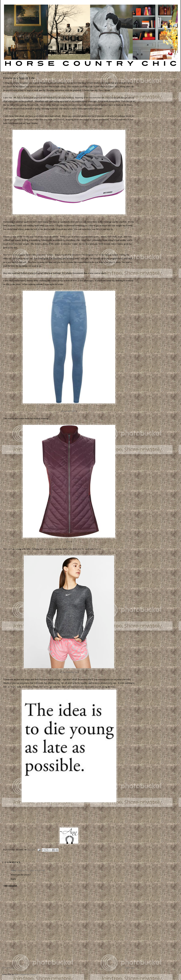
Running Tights (69, 411)
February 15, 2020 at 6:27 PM (31, 870)
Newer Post (7, 968)
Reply (13, 879)
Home (69, 968)
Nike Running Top (69, 672)
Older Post (130, 968)
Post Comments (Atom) (26, 974)
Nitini (13, 870)
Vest (69, 541)
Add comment (10, 886)
